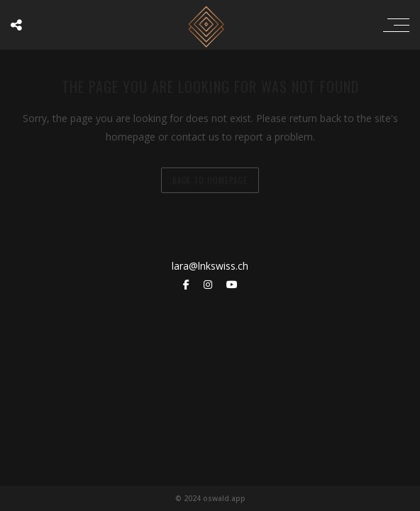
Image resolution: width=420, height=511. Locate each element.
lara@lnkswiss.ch (210, 266)
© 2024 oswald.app (210, 498)
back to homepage (210, 180)
